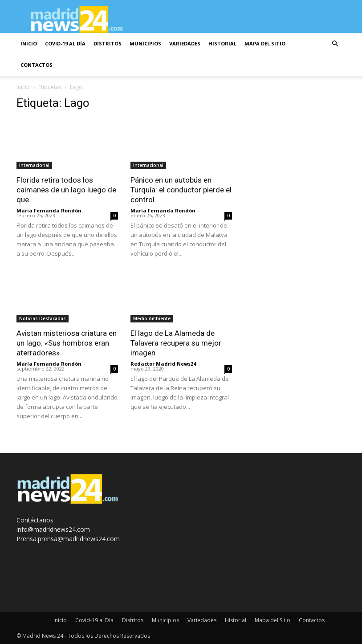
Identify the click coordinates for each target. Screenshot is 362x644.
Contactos (37, 65)
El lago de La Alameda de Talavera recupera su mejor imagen (176, 343)
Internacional (34, 165)
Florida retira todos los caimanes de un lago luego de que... (66, 190)
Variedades (185, 43)
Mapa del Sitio (265, 43)
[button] (335, 44)
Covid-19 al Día (65, 43)
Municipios (145, 43)
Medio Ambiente (152, 318)
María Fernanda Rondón (49, 210)
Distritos (108, 43)
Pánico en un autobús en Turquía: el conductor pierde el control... (181, 190)
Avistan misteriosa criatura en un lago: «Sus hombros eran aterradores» (67, 343)
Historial (222, 43)
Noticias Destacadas (43, 318)
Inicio (29, 43)
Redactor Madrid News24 (163, 364)
